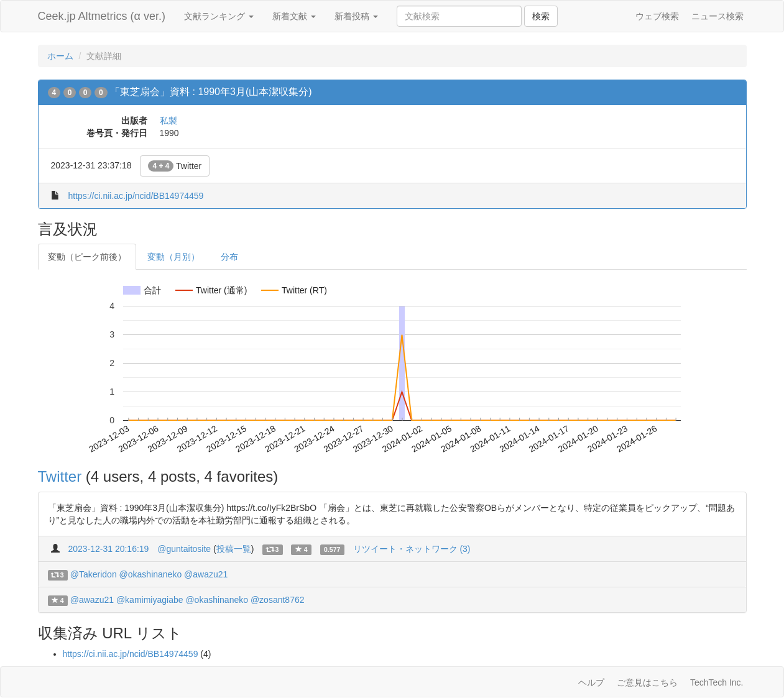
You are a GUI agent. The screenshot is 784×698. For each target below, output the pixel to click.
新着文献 (294, 16)
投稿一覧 (234, 549)
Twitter (175, 166)
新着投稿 (356, 16)
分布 (229, 257)
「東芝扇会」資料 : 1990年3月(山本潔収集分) (211, 92)
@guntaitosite (184, 549)
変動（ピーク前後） (87, 257)
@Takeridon (94, 574)
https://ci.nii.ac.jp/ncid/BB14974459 (136, 196)
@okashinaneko (151, 574)
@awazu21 (206, 574)
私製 (168, 121)
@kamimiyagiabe (150, 600)
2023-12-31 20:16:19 (108, 549)
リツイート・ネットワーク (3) (412, 549)
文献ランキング (219, 16)
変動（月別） (173, 257)
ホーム (60, 56)
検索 (541, 16)
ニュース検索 (717, 16)
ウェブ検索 (657, 16)
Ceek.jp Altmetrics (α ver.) (102, 16)
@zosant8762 (278, 600)
